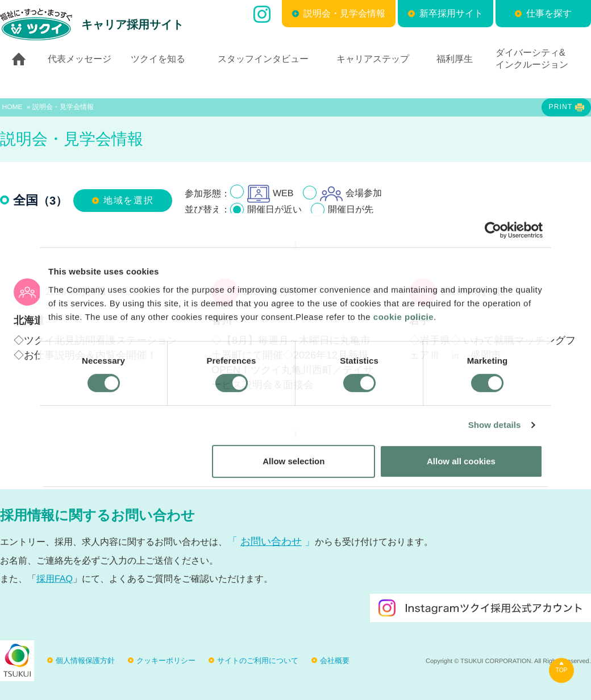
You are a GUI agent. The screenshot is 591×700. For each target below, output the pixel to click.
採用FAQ (55, 579)
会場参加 (351, 194)
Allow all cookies (461, 461)
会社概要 (335, 661)
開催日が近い (274, 209)
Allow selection (294, 461)
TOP (561, 670)
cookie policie (403, 317)
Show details (495, 425)
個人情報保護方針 (85, 661)
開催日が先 (351, 209)
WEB (270, 194)
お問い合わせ (271, 541)
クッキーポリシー (166, 661)
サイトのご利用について (258, 661)
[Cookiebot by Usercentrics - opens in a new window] (493, 230)
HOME (13, 107)
